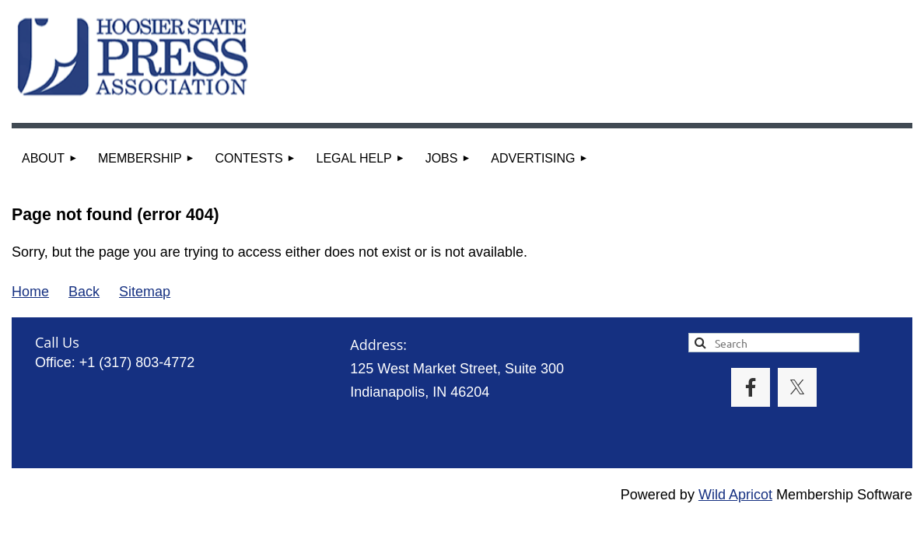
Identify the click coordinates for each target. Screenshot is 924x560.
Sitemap (145, 292)
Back (84, 292)
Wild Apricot (735, 495)
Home (30, 292)
